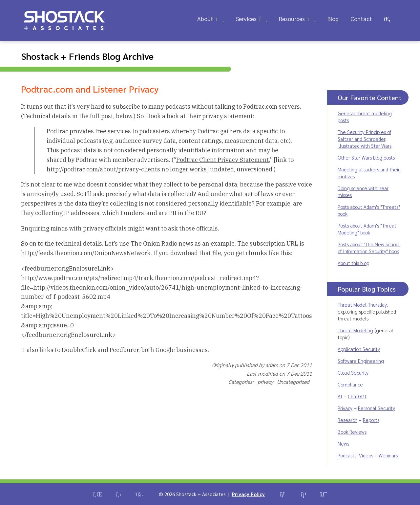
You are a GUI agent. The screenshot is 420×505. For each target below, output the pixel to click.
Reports (371, 420)
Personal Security (377, 408)
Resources (292, 19)
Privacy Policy (248, 494)
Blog (333, 19)
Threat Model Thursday (362, 305)
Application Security (359, 349)
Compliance (350, 384)
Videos (366, 455)
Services (246, 19)
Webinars (388, 455)
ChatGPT (357, 396)
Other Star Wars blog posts (366, 157)
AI (340, 396)
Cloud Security (353, 373)
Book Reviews (352, 432)
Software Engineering (361, 361)
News (343, 443)
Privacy (345, 408)
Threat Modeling (355, 330)
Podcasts (347, 455)
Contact (361, 19)
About (205, 19)
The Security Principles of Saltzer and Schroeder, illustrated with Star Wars (365, 139)
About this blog (354, 263)
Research (347, 420)
